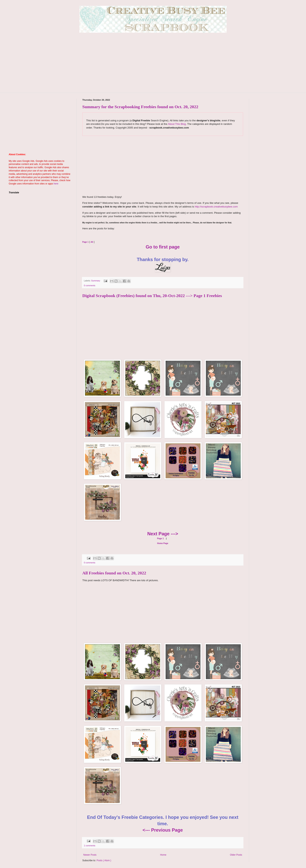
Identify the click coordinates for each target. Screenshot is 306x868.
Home (163, 855)
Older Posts (236, 855)
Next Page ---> (163, 534)
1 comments (90, 846)
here (56, 184)
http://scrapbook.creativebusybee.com (216, 207)
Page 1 (160, 538)
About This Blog (177, 124)
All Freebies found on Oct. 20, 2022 (114, 573)
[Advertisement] (153, 66)
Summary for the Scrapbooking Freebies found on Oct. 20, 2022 (140, 107)
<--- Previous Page (163, 830)
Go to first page (163, 247)
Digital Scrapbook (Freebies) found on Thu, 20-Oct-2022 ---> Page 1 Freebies (152, 296)
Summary (96, 281)
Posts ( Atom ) (104, 860)
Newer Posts (90, 855)
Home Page (163, 543)
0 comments (90, 285)
